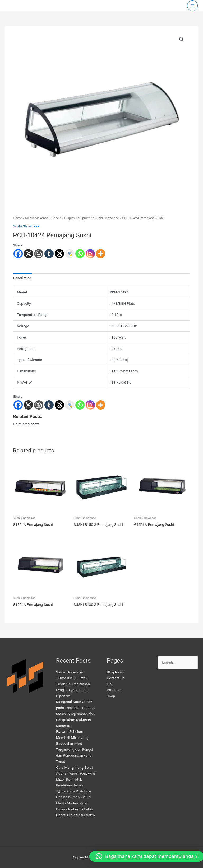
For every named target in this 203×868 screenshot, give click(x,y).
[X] (28, 405)
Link (110, 684)
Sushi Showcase (107, 218)
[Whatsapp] (80, 405)
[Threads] (59, 405)
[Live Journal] (70, 405)
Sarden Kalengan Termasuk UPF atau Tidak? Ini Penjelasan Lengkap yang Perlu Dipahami (73, 684)
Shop (111, 696)
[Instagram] (90, 405)
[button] (182, 39)
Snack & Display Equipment (72, 218)
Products (114, 690)
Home (17, 218)
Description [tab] (22, 278)
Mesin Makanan (37, 218)
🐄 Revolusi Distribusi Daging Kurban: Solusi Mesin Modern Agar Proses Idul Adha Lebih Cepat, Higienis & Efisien (75, 803)
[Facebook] (18, 405)
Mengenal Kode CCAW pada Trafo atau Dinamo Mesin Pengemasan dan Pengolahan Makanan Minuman (75, 714)
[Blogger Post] (39, 405)
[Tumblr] (49, 405)
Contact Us (116, 678)
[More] (101, 405)
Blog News (115, 672)
